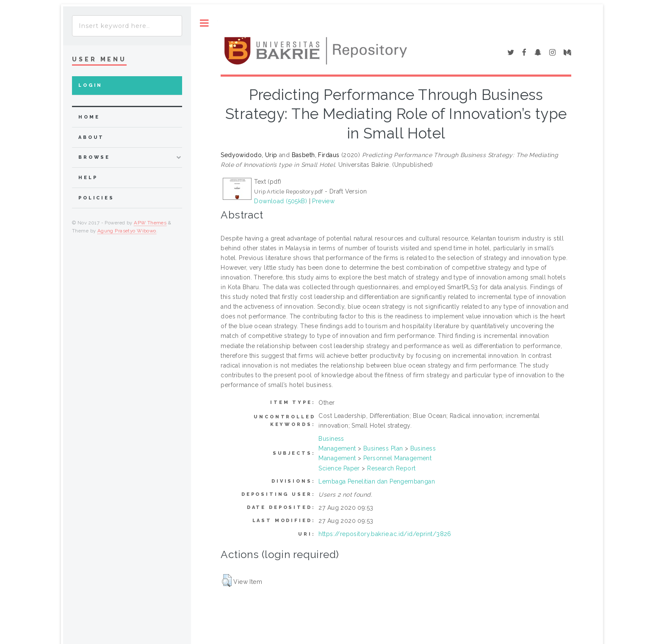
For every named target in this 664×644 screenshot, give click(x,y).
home (89, 117)
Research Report (391, 468)
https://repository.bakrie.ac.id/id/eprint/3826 (385, 534)
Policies (96, 198)
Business (331, 439)
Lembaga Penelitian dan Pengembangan (377, 481)
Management (337, 448)
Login (90, 85)
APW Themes (150, 223)
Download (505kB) (281, 201)
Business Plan (383, 448)
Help (88, 178)
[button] (227, 580)
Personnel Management (397, 458)
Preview (323, 201)
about (91, 137)
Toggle (204, 23)
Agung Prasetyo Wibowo (127, 231)
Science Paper (339, 468)
